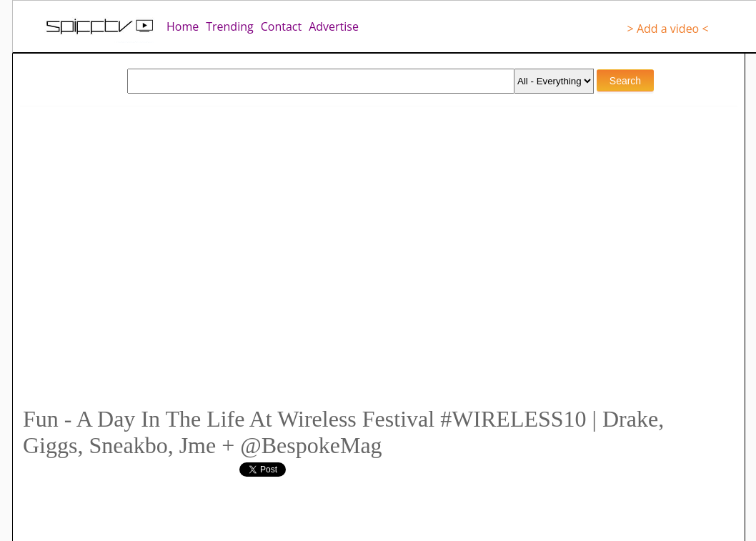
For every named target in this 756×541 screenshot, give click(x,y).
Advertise (334, 26)
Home (183, 26)
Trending (229, 26)
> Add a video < (668, 29)
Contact (281, 26)
